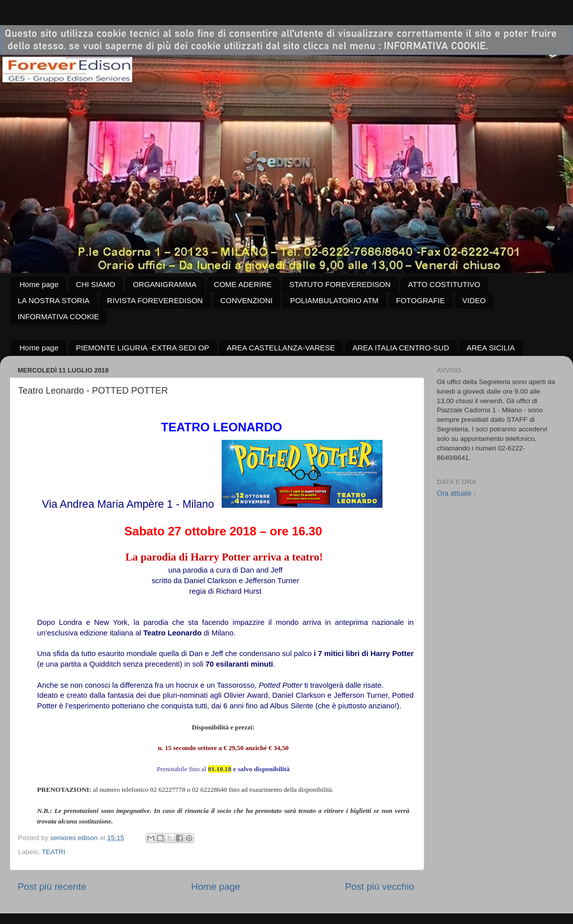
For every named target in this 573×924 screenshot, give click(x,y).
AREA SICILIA (491, 348)
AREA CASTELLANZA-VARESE (281, 348)
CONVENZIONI (246, 300)
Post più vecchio (379, 887)
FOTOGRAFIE (420, 300)
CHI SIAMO (95, 284)
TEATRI (54, 852)
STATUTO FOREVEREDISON (340, 284)
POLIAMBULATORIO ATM (334, 300)
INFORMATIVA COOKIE (58, 316)
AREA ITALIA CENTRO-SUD (401, 348)
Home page (39, 284)
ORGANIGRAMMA (165, 284)
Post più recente (52, 887)
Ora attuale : (456, 493)
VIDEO (474, 300)
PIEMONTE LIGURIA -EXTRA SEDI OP (142, 348)
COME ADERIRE (243, 284)
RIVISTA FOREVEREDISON (155, 300)
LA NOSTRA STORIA (54, 300)
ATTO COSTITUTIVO (444, 284)
